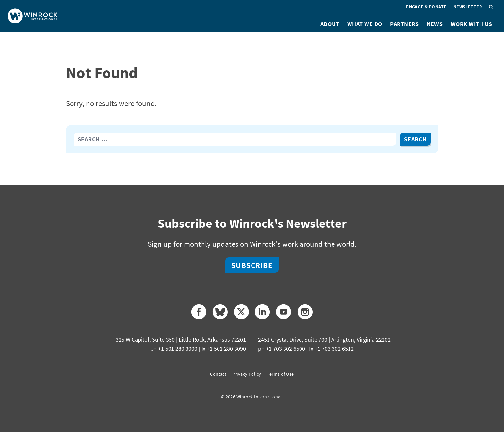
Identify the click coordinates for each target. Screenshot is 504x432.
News (435, 24)
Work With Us (471, 24)
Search (415, 139)
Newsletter (468, 7)
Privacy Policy (247, 374)
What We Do (365, 24)
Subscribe (252, 265)
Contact (218, 374)
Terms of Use (280, 374)
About (330, 24)
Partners (404, 24)
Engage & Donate (426, 7)
